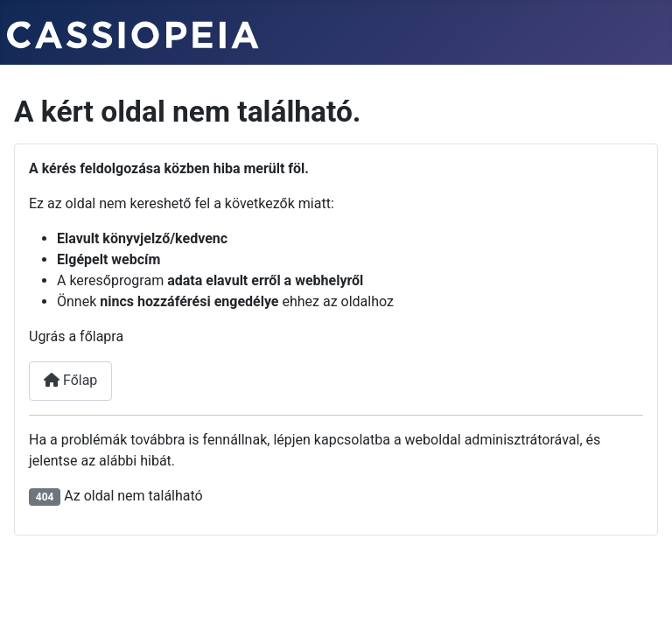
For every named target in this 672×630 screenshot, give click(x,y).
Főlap (70, 380)
